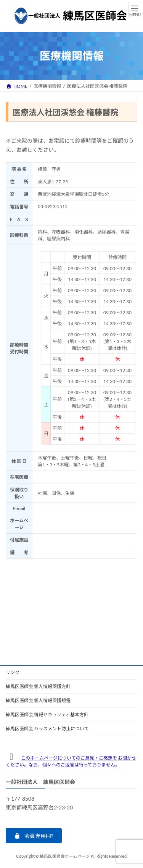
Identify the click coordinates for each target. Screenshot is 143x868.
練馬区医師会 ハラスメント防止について (47, 729)
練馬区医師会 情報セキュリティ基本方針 (47, 715)
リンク (13, 672)
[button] (34, 836)
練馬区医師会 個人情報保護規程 (38, 700)
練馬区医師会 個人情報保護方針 (38, 686)
